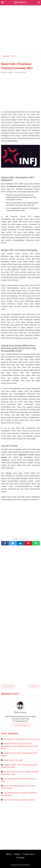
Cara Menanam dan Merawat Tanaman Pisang (21, 739)
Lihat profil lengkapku (20, 725)
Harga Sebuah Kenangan (13, 760)
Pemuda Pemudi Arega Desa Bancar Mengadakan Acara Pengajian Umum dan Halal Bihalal (20, 746)
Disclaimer (20, 858)
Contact (17, 854)
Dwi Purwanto (22, 712)
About (9, 854)
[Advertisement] (20, 30)
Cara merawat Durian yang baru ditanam (19, 800)
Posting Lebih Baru (8, 686)
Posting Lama (34, 686)
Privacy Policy (28, 854)
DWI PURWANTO (25, 865)
